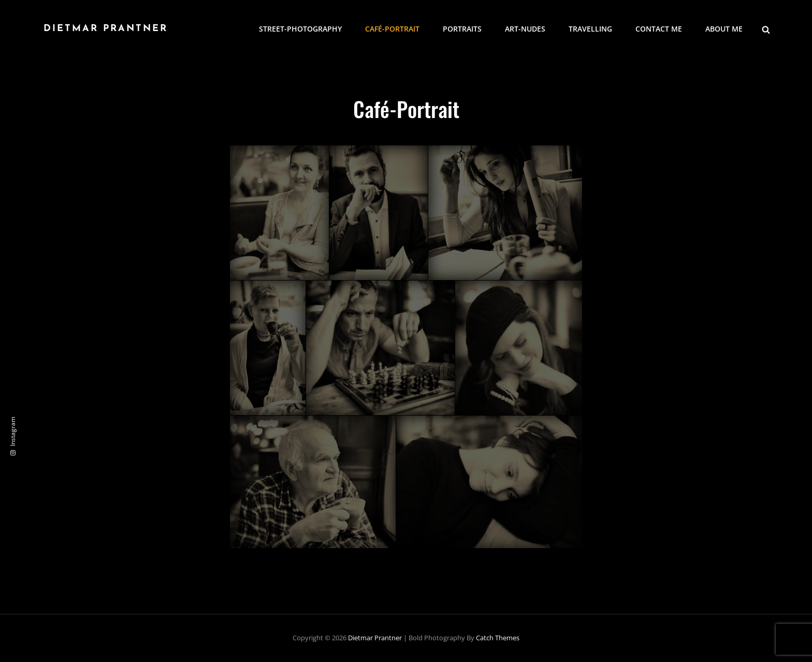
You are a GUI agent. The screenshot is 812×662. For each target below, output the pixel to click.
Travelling (590, 29)
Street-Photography (300, 29)
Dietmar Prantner (106, 29)
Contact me (659, 29)
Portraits (462, 29)
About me (724, 29)
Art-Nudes (525, 29)
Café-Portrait (392, 29)
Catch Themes (498, 638)
